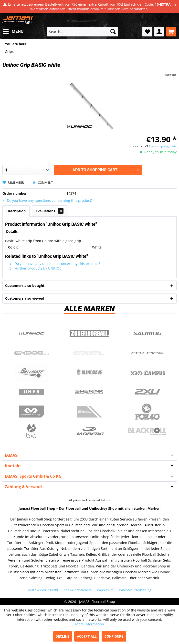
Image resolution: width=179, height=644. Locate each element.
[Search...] (82, 32)
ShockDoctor (90, 412)
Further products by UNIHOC (36, 268)
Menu (13, 31)
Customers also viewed (25, 298)
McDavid (32, 412)
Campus (147, 373)
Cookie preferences (78, 590)
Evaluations (50, 211)
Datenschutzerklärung (135, 590)
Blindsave (90, 373)
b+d (32, 431)
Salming (147, 333)
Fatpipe (147, 353)
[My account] (159, 32)
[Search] (113, 32)
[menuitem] (13, 32)
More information (90, 624)
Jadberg (90, 431)
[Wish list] (147, 32)
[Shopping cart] (171, 32)
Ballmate (32, 373)
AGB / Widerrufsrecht (43, 590)
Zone (90, 333)
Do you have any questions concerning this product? (47, 200)
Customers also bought (25, 286)
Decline (63, 636)
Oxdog (32, 353)
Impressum (105, 590)
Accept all (87, 636)
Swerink (90, 392)
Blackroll (147, 431)
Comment (43, 183)
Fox (147, 412)
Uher (32, 392)
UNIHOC (32, 333)
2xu (147, 392)
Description (16, 211)
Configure (114, 636)
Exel (90, 353)
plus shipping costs (164, 146)
